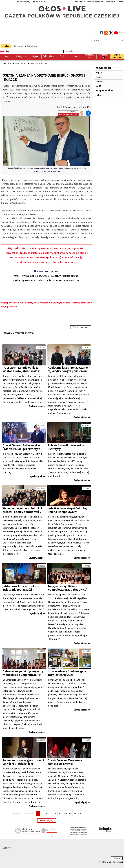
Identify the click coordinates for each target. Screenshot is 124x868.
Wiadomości (21, 63)
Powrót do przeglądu (81, 327)
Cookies (117, 858)
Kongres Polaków (39, 63)
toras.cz (119, 862)
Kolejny (67, 814)
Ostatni (78, 814)
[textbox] (106, 40)
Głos (9, 63)
